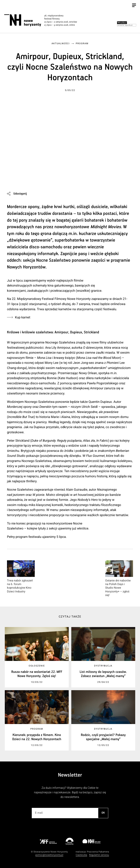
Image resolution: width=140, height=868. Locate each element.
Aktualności (61, 44)
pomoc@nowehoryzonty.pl (49, 855)
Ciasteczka (81, 855)
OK (103, 813)
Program (82, 44)
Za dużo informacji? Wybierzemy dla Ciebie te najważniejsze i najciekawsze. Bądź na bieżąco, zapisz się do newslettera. (70, 792)
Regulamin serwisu (99, 855)
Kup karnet (23, 317)
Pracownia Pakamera (98, 852)
